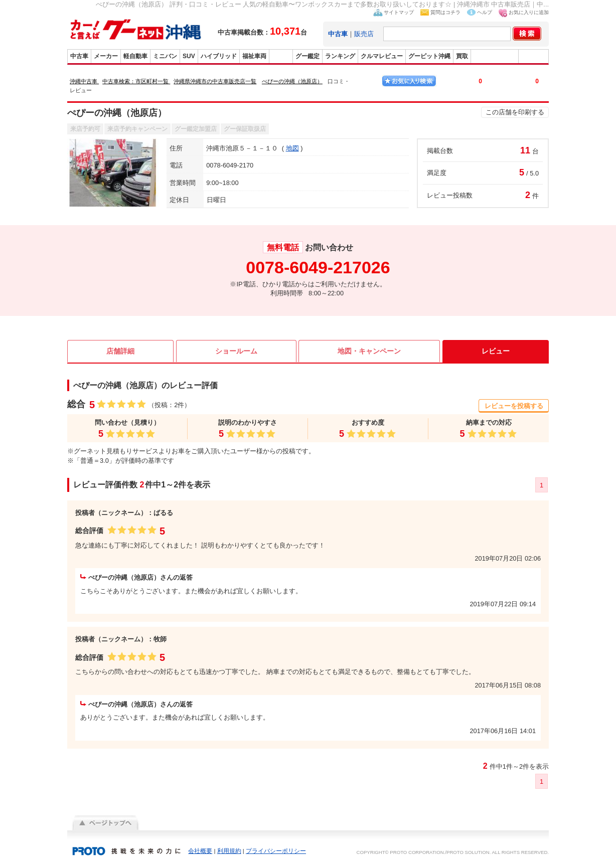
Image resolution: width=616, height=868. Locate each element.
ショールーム (236, 351)
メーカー (106, 56)
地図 (292, 148)
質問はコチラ (445, 12)
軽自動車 (135, 56)
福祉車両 (254, 56)
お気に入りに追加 (529, 12)
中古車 (79, 56)
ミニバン (165, 56)
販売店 (364, 34)
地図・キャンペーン (369, 351)
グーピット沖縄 (429, 56)
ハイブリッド (219, 56)
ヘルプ (485, 12)
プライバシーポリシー (276, 851)
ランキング (340, 56)
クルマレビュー (382, 56)
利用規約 (229, 851)
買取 (462, 56)
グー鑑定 (307, 56)
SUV (189, 56)
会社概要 (200, 851)
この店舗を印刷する (515, 112)
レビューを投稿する (514, 406)
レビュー (496, 351)
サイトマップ (399, 12)
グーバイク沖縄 (495, 56)
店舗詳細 (120, 351)
